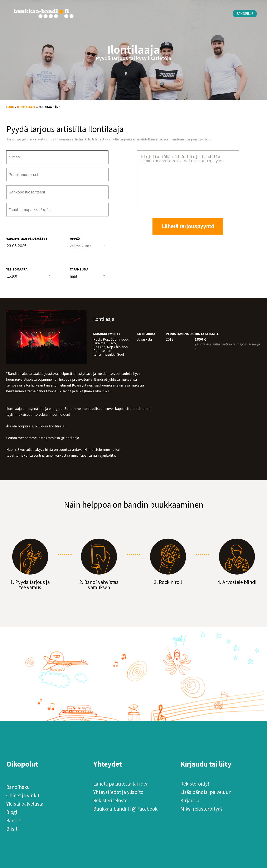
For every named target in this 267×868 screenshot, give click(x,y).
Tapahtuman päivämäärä (27, 239)
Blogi (12, 812)
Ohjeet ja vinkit (23, 795)
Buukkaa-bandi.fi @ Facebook (125, 809)
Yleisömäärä (17, 269)
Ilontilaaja (26, 107)
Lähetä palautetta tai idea (121, 784)
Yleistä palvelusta (25, 804)
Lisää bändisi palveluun (206, 792)
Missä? (75, 239)
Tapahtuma (79, 269)
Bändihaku (18, 787)
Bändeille (245, 14)
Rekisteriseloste (110, 800)
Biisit (12, 829)
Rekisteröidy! (195, 784)
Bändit (14, 820)
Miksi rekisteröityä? (202, 809)
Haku (10, 107)
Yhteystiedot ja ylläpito (118, 792)
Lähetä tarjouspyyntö (188, 236)
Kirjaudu (190, 800)
